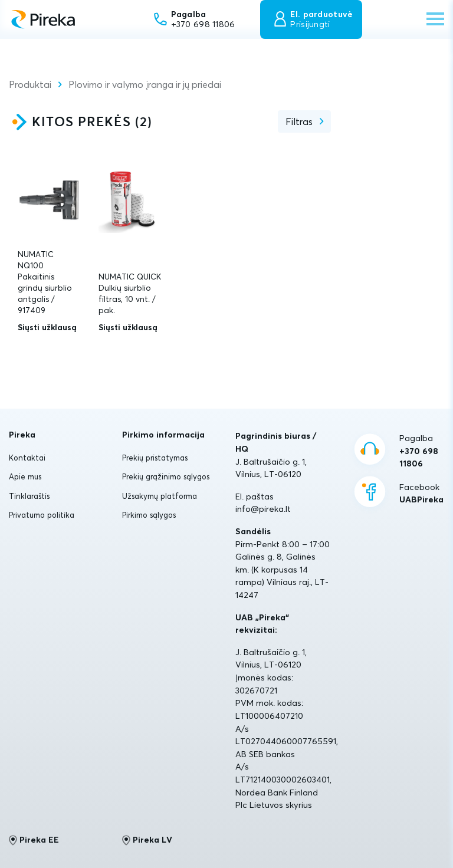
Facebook (421, 494)
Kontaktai (27, 458)
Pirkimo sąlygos (149, 515)
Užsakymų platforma (160, 496)
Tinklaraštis (29, 496)
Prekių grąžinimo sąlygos (166, 476)
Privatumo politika (42, 515)
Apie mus (25, 476)
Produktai (30, 84)
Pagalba (422, 452)
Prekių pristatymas (155, 458)
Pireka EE (34, 840)
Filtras (299, 121)
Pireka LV (147, 840)
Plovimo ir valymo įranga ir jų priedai (145, 84)
